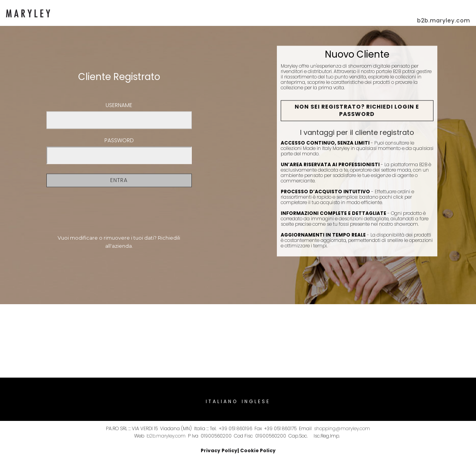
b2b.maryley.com (166, 436)
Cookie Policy (258, 450)
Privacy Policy (219, 450)
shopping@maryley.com (342, 428)
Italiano (222, 401)
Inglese (256, 401)
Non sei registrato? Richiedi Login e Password (357, 111)
